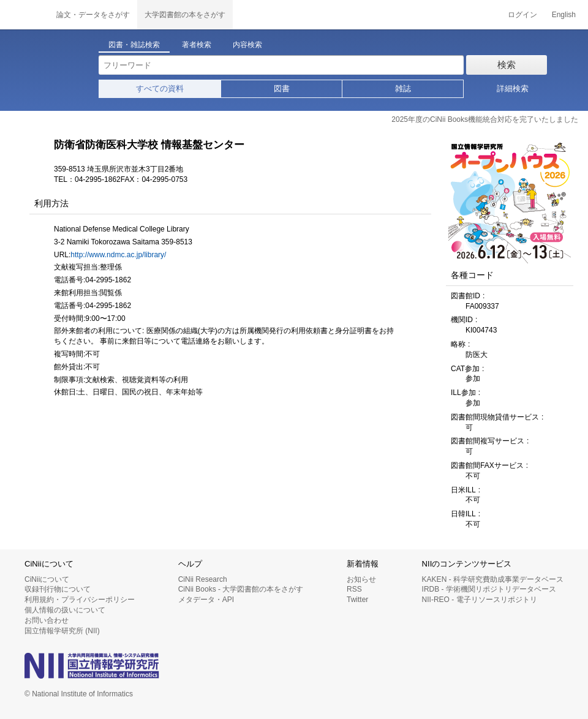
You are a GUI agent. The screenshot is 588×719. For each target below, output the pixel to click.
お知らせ (361, 579)
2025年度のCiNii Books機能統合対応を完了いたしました (485, 119)
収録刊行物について (58, 589)
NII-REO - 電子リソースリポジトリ (480, 600)
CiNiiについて (47, 579)
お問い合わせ (47, 620)
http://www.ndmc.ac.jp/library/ (118, 255)
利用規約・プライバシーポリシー (80, 600)
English (564, 15)
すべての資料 (160, 88)
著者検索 (197, 45)
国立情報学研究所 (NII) (62, 631)
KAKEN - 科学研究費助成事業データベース (493, 579)
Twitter (357, 600)
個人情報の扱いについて (65, 610)
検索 (507, 65)
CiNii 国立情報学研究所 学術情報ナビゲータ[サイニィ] (24, 15)
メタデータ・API (206, 600)
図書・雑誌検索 (134, 45)
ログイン (522, 15)
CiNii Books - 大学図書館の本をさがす (241, 589)
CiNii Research (203, 579)
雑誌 (403, 88)
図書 (282, 88)
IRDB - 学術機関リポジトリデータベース (489, 589)
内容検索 (247, 45)
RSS (354, 589)
